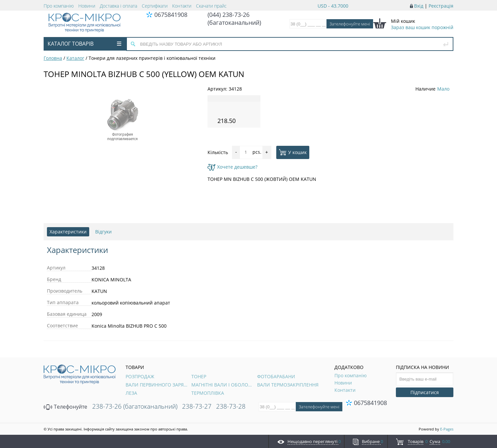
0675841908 (171, 15)
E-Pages (447, 429)
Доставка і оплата (118, 6)
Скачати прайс (211, 6)
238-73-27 (197, 406)
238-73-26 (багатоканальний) (135, 406)
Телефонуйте (65, 407)
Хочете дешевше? (232, 167)
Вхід (419, 6)
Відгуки (103, 232)
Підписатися (425, 392)
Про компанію (59, 6)
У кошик (293, 152)
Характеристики (68, 232)
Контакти (182, 6)
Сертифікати (155, 6)
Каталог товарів (84, 44)
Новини (87, 6)
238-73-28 (231, 406)
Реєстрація (441, 6)
